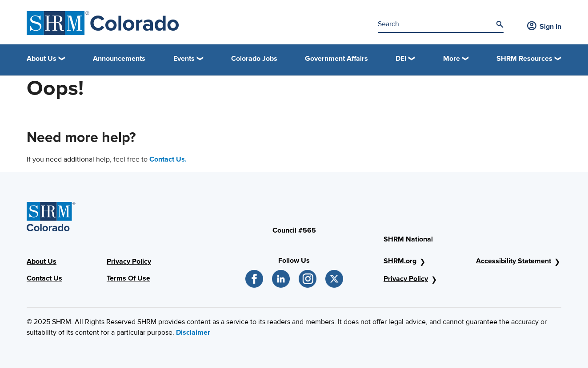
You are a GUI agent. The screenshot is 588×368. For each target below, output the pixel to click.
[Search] (500, 24)
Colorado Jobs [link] (254, 59)
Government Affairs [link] (336, 59)
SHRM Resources (524, 59)
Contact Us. (168, 159)
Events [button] (184, 59)
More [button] (452, 59)
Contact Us (44, 278)
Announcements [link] (119, 59)
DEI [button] (401, 59)
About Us (42, 261)
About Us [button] (42, 59)
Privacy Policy (129, 261)
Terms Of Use (128, 278)
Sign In (544, 27)
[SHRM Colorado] (103, 23)
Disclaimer (193, 332)
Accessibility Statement (514, 261)
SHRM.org (400, 261)
